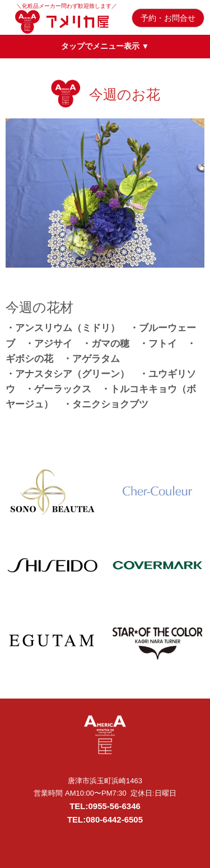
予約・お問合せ (168, 18)
